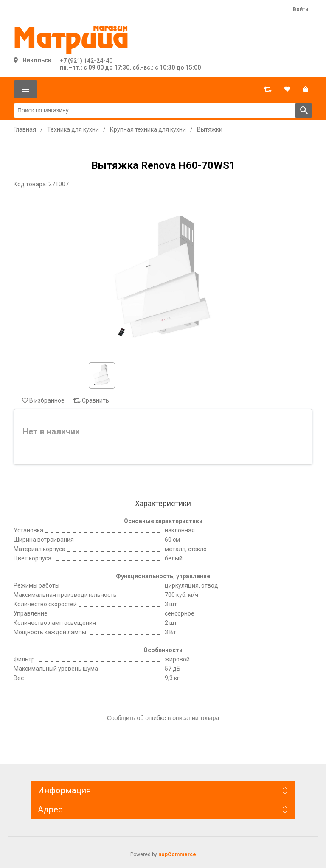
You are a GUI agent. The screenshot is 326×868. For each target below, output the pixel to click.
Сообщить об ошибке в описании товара (163, 718)
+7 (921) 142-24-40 (86, 61)
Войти (301, 9)
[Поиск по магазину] (155, 110)
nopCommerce (177, 854)
